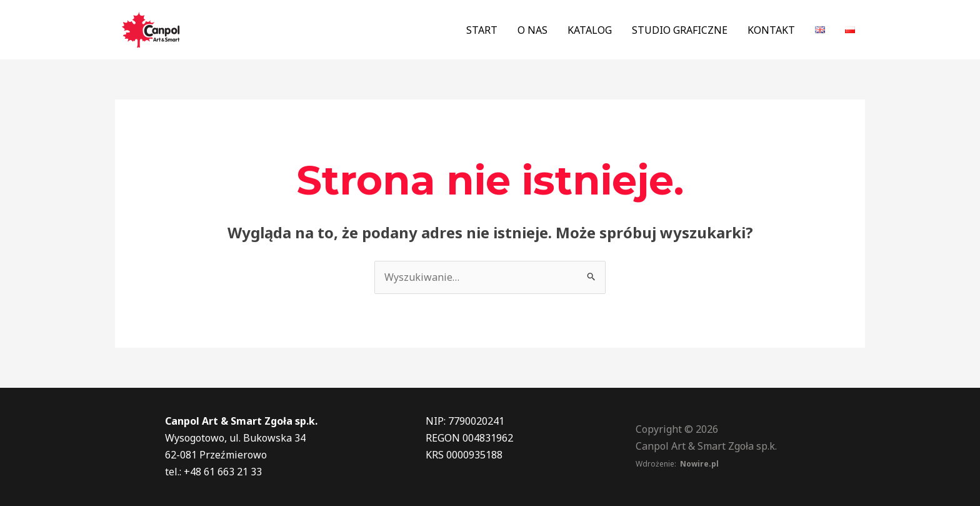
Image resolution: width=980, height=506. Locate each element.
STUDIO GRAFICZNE (680, 30)
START (482, 30)
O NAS (532, 30)
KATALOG (590, 30)
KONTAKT (771, 30)
